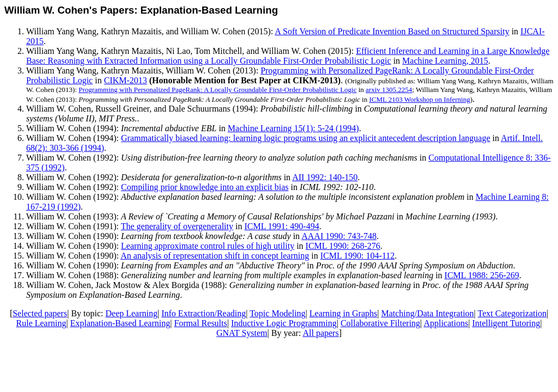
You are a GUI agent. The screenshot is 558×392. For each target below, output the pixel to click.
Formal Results (200, 323)
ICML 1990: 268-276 (343, 246)
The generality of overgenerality (177, 226)
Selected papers (40, 313)
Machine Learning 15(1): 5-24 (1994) (293, 128)
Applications (446, 323)
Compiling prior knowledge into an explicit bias (205, 187)
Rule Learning (41, 323)
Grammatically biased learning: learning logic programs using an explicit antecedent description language (306, 138)
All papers (320, 333)
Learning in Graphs (343, 313)
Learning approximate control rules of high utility (208, 246)
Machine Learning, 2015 (445, 61)
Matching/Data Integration (427, 313)
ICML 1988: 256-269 (482, 275)
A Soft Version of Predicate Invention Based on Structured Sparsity (392, 31)
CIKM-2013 (126, 80)
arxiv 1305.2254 (389, 90)
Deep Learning (131, 313)
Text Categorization (512, 313)
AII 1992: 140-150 (325, 177)
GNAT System (242, 333)
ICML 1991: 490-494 (281, 226)
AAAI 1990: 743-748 (339, 236)
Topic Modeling (277, 313)
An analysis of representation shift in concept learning (215, 256)
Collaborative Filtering (380, 323)
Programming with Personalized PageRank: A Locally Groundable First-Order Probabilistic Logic (217, 90)
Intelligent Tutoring (506, 323)
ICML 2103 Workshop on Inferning (419, 99)
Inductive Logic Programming (284, 323)
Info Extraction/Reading (204, 313)
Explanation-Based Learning (120, 323)
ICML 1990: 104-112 (358, 256)
